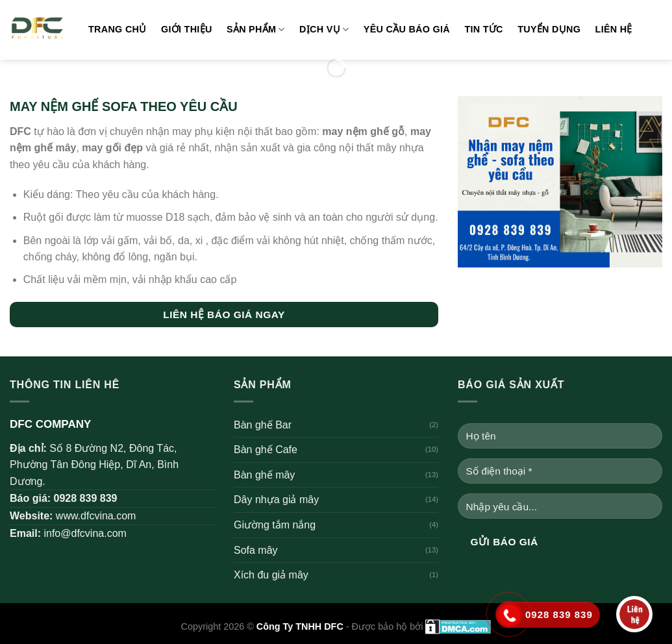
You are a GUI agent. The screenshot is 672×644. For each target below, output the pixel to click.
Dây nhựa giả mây (276, 500)
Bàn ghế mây (264, 475)
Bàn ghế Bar (263, 425)
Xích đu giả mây (271, 575)
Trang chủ (118, 29)
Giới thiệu (187, 29)
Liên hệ (614, 29)
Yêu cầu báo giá (407, 29)
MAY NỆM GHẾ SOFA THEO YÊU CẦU (124, 106)
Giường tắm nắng (275, 525)
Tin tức (483, 29)
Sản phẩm (256, 30)
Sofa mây (256, 550)
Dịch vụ (324, 30)
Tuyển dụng (549, 29)
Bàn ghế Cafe (266, 450)
